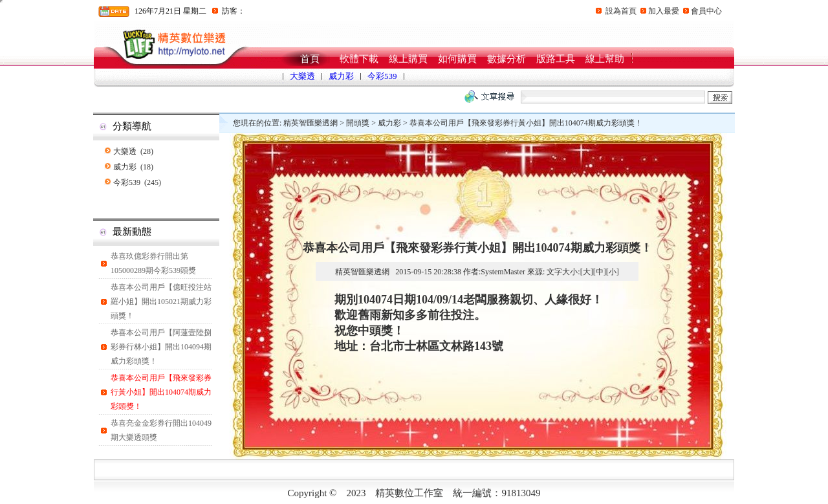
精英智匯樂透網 (310, 123)
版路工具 (556, 59)
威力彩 (341, 76)
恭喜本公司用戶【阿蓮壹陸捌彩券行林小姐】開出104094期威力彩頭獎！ (161, 347)
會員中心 (706, 11)
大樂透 (302, 76)
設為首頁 (621, 11)
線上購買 (408, 59)
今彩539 (382, 76)
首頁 (310, 59)
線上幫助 (605, 59)
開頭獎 (358, 123)
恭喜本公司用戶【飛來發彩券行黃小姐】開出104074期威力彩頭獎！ (161, 392)
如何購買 (457, 59)
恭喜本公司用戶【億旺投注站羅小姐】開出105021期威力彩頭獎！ (161, 301)
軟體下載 (359, 59)
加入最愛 (664, 11)
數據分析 (507, 59)
